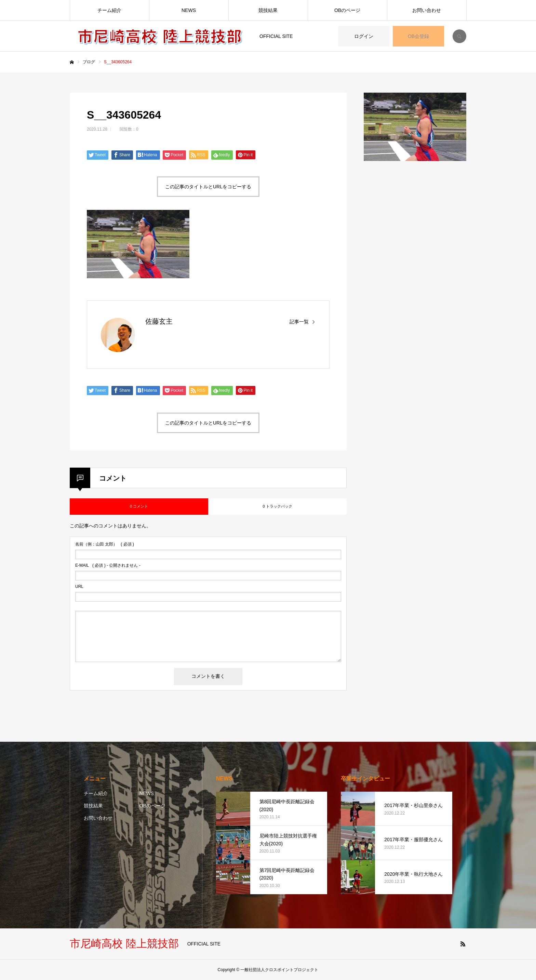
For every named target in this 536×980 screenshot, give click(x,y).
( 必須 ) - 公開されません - (108, 565)
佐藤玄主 (159, 321)
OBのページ (347, 10)
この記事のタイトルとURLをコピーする (208, 187)
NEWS (189, 10)
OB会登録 (418, 36)
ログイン (364, 36)
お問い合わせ (427, 10)
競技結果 (268, 10)
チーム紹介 (109, 10)
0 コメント (139, 506)
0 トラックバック (277, 506)
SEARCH (459, 36)
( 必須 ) (105, 544)
